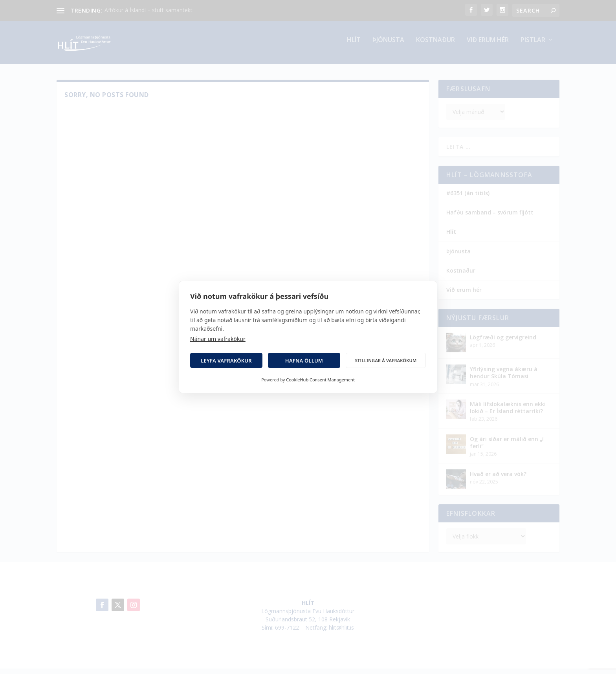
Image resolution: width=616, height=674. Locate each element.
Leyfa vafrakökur (226, 361)
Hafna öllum (304, 361)
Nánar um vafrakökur (218, 339)
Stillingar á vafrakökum (386, 360)
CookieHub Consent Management (320, 380)
